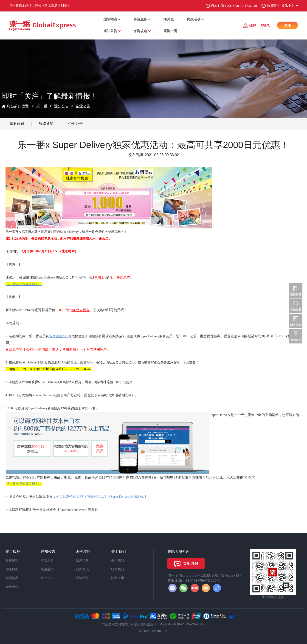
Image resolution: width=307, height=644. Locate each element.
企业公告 (83, 106)
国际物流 (110, 19)
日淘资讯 (82, 569)
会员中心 (12, 587)
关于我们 (118, 560)
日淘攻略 (82, 560)
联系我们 (118, 569)
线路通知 (46, 124)
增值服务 (12, 569)
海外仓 (169, 19)
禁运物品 (12, 578)
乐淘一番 (170, 31)
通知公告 (110, 31)
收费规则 (12, 560)
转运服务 (140, 19)
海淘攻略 (140, 31)
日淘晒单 (82, 578)
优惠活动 (194, 19)
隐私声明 (118, 578)
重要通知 (17, 124)
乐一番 (42, 106)
